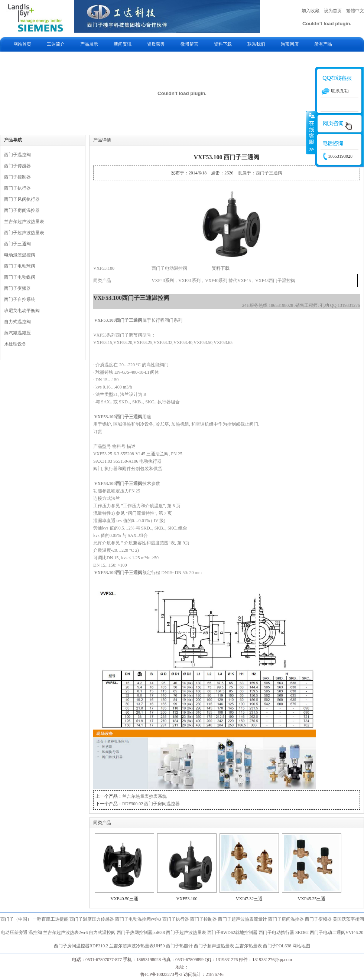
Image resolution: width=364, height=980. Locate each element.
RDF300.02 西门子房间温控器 (151, 804)
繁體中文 (355, 11)
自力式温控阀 (17, 322)
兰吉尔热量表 (248, 946)
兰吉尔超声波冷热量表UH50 (137, 946)
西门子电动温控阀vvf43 (138, 919)
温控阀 (35, 933)
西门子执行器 (17, 188)
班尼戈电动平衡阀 (22, 311)
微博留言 (189, 44)
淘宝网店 (290, 44)
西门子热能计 (179, 946)
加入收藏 (311, 11)
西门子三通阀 (17, 244)
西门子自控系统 (20, 299)
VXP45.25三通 (311, 899)
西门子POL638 (277, 946)
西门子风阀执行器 (22, 199)
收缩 (311, 132)
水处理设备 (15, 344)
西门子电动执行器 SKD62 (284, 933)
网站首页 (22, 44)
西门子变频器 (17, 288)
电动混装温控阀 (20, 255)
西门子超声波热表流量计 (243, 919)
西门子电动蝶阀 (20, 277)
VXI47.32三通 (249, 899)
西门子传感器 (17, 166)
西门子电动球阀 (20, 266)
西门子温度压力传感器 (92, 919)
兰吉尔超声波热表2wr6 (66, 933)
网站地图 (301, 946)
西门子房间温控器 (22, 210)
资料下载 (223, 44)
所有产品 (323, 44)
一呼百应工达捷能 (51, 919)
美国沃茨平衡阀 (348, 919)
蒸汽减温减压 (17, 333)
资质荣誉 (156, 44)
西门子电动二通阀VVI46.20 (337, 933)
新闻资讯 (123, 44)
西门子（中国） (16, 919)
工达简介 (56, 44)
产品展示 (89, 44)
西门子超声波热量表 (24, 233)
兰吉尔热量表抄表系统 (144, 796)
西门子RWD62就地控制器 (233, 933)
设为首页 (333, 11)
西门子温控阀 (17, 155)
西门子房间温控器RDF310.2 (81, 946)
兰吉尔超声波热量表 (24, 222)
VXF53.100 (187, 899)
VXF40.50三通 (124, 899)
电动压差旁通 (14, 933)
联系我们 (256, 44)
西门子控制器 (17, 177)
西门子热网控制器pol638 (141, 933)
